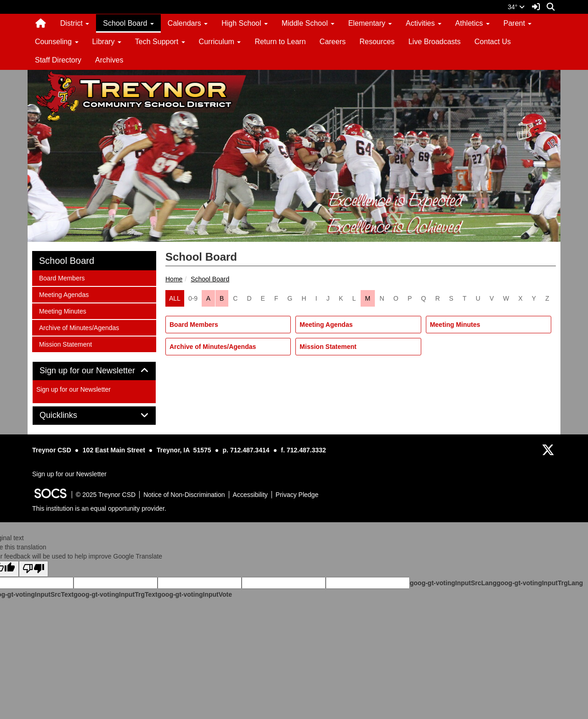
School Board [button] (128, 23)
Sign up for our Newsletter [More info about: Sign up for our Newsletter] (73, 389)
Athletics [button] (472, 23)
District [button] (75, 23)
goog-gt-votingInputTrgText (115, 594)
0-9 (193, 298)
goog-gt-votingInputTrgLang (540, 583)
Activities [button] (424, 23)
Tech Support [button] (160, 42)
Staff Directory (58, 60)
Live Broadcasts (435, 42)
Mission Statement (328, 347)
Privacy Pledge (297, 495)
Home (174, 279)
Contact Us (493, 42)
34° (516, 7)
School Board (210, 279)
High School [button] (245, 23)
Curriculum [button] (220, 42)
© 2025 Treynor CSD (106, 495)
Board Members (194, 325)
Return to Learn (280, 42)
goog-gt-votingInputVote (195, 594)
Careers (333, 42)
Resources (377, 42)
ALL (175, 298)
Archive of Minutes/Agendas (213, 347)
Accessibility (250, 495)
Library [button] (107, 42)
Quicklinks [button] (69, 415)
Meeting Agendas (326, 325)
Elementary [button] (370, 23)
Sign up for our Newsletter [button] (94, 371)
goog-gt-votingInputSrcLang (453, 583)
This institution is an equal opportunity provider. (99, 508)
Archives (109, 60)
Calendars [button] (188, 23)
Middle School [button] (308, 23)
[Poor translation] (34, 569)
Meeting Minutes (455, 325)
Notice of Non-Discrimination (184, 495)
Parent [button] (518, 23)
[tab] (94, 371)
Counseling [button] (57, 42)
